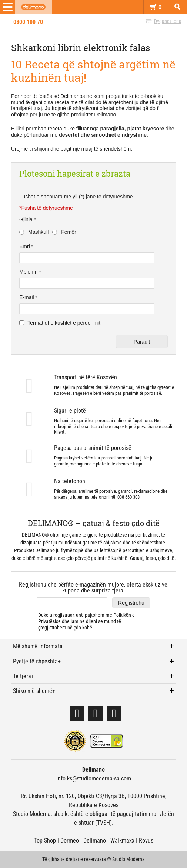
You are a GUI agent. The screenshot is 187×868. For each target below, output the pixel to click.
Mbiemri (29, 272)
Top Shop (45, 840)
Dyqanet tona (168, 21)
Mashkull (38, 232)
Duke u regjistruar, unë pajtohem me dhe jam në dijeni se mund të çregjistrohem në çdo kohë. (86, 621)
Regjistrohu (131, 603)
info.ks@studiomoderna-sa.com (94, 778)
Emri (25, 246)
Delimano (95, 840)
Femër (69, 232)
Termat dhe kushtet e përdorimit (64, 323)
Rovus (146, 840)
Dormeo (70, 840)
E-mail (27, 297)
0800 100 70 (28, 22)
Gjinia (27, 219)
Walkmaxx (122, 840)
